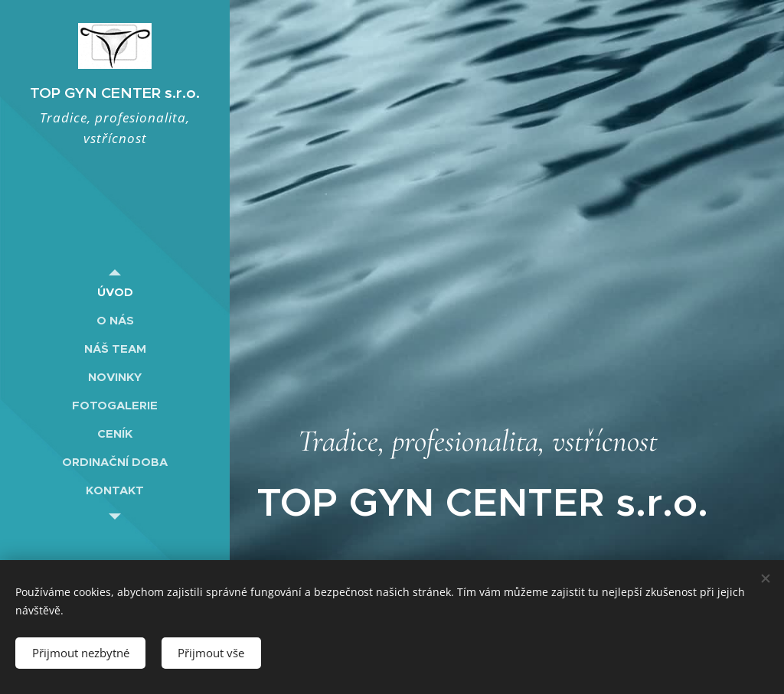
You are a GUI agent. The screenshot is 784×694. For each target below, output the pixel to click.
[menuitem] (115, 292)
